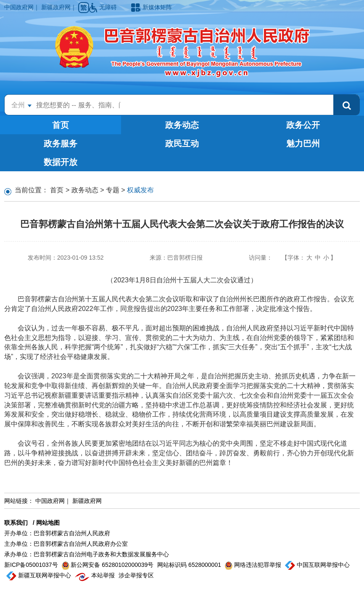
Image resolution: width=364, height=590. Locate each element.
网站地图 (48, 523)
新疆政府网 (56, 7)
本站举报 (96, 575)
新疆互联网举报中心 (40, 575)
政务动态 (182, 125)
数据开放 (61, 162)
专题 (113, 190)
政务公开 (303, 125)
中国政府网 (19, 7)
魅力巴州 (303, 144)
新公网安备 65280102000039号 (109, 565)
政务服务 (61, 144)
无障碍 (104, 7)
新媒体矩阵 (152, 7)
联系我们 (16, 523)
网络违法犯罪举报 (254, 565)
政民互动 (182, 144)
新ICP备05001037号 (32, 565)
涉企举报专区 (136, 575)
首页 (61, 125)
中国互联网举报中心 (317, 565)
